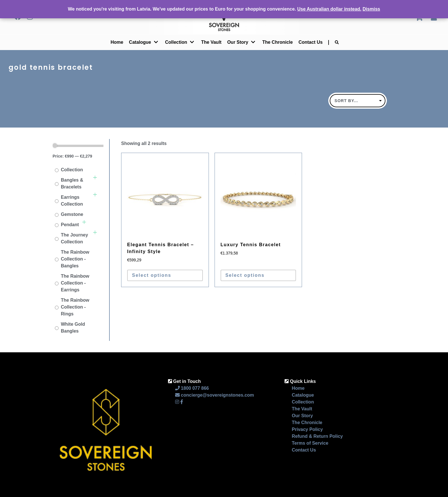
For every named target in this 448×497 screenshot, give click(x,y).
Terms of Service (310, 443)
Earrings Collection (72, 201)
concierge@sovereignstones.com (215, 395)
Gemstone (72, 214)
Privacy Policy (307, 429)
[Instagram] (177, 402)
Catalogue (140, 42)
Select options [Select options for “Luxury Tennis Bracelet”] (245, 275)
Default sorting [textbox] (355, 101)
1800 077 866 (192, 388)
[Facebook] (182, 402)
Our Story (302, 416)
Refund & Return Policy (317, 436)
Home (117, 42)
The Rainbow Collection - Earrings (75, 283)
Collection (176, 42)
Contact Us (311, 42)
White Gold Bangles (73, 328)
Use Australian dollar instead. (329, 9)
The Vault (211, 42)
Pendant (70, 225)
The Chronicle (278, 42)
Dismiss (371, 9)
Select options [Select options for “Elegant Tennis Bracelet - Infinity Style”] (152, 275)
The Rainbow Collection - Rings (75, 307)
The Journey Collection (74, 238)
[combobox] (358, 101)
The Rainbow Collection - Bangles (75, 259)
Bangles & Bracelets (72, 183)
